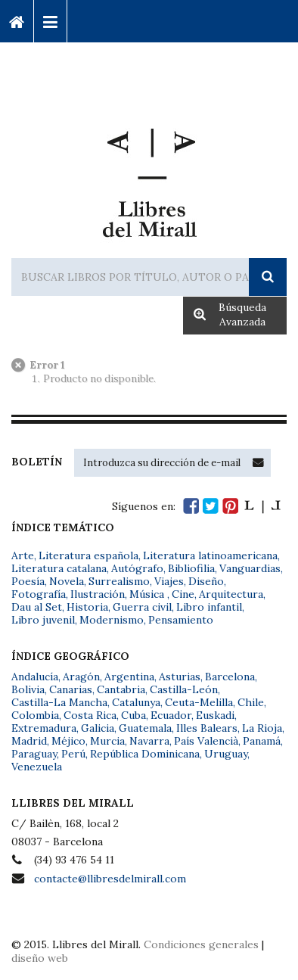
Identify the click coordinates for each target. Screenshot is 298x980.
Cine (183, 594)
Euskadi (215, 715)
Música (148, 594)
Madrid (29, 741)
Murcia (107, 741)
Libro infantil (209, 607)
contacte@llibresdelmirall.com (110, 879)
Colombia (35, 715)
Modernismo (112, 620)
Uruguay (226, 754)
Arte (23, 555)
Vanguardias (250, 568)
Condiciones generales (201, 944)
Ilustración (98, 594)
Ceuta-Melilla (199, 702)
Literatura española (88, 555)
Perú (73, 754)
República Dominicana (145, 754)
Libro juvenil (43, 620)
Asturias (180, 677)
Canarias (71, 689)
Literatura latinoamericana (210, 555)
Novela (67, 581)
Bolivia (28, 689)
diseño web (40, 958)
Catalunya (136, 702)
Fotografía (39, 594)
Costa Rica (90, 715)
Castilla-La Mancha (59, 702)
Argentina (129, 677)
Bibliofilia (191, 568)
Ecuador (171, 715)
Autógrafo (137, 568)
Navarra (149, 741)
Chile (251, 702)
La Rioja (262, 728)
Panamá (262, 741)
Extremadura (44, 728)
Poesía (28, 581)
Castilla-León (184, 689)
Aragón (81, 677)
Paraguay (34, 754)
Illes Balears (207, 728)
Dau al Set (37, 607)
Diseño (206, 581)
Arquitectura (231, 594)
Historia (87, 607)
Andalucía (35, 677)
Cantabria (121, 689)
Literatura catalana (59, 568)
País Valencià (206, 741)
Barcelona (230, 677)
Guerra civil (142, 607)
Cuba (133, 715)
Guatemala (145, 728)
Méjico (68, 741)
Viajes (169, 581)
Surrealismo (119, 581)
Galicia (98, 728)
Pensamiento (181, 620)
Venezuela (37, 767)
